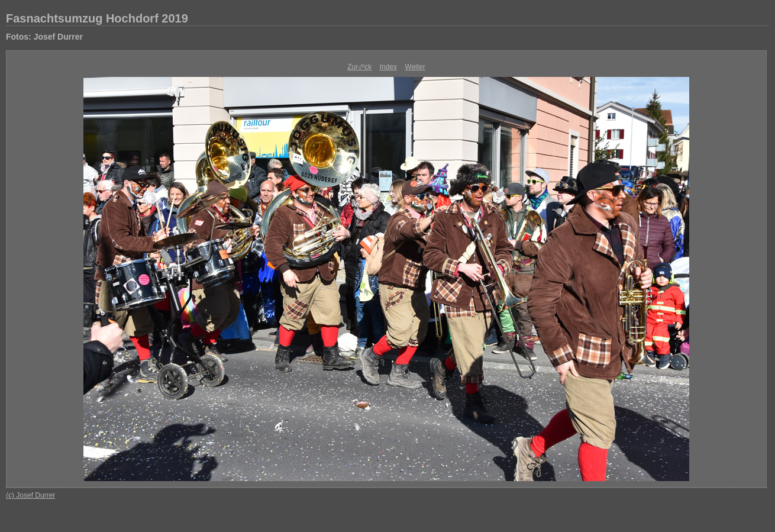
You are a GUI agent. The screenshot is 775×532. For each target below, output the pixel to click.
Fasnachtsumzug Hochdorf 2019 (97, 18)
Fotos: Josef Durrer (44, 37)
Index (388, 67)
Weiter (415, 67)
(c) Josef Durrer (30, 495)
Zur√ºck (359, 67)
